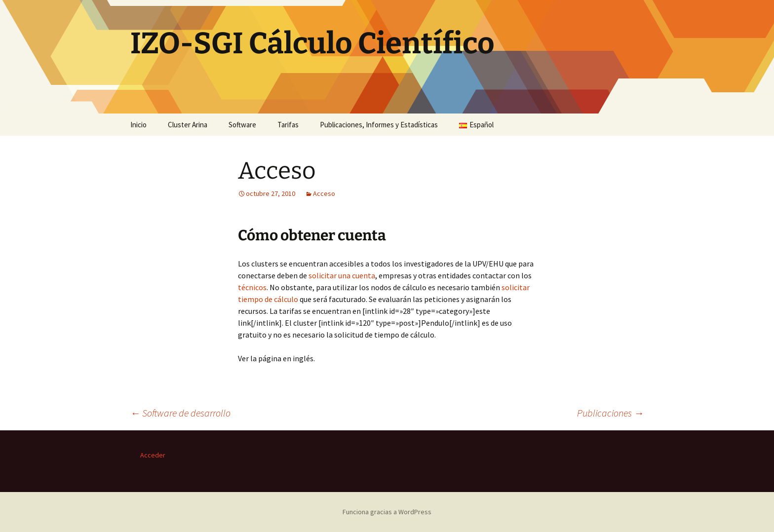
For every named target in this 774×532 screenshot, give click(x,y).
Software (242, 125)
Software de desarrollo (180, 413)
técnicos (252, 287)
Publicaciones (610, 413)
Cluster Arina (188, 125)
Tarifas (288, 125)
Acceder (153, 455)
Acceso (324, 193)
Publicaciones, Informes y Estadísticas (379, 125)
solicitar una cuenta (341, 275)
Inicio (138, 125)
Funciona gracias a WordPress (387, 512)
